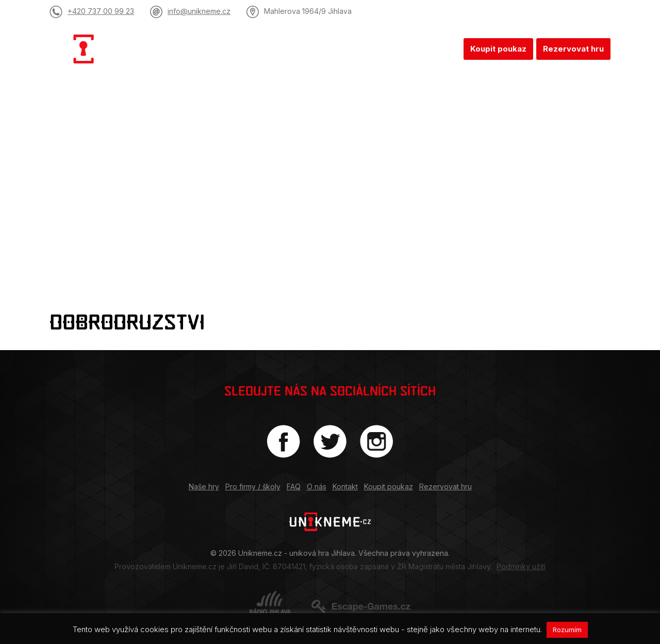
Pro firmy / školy (303, 49)
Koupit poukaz (498, 49)
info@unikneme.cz (199, 11)
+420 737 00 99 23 (101, 11)
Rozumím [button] (567, 630)
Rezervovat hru (573, 49)
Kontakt (439, 49)
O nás (396, 49)
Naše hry (233, 49)
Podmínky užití (521, 566)
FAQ (360, 49)
